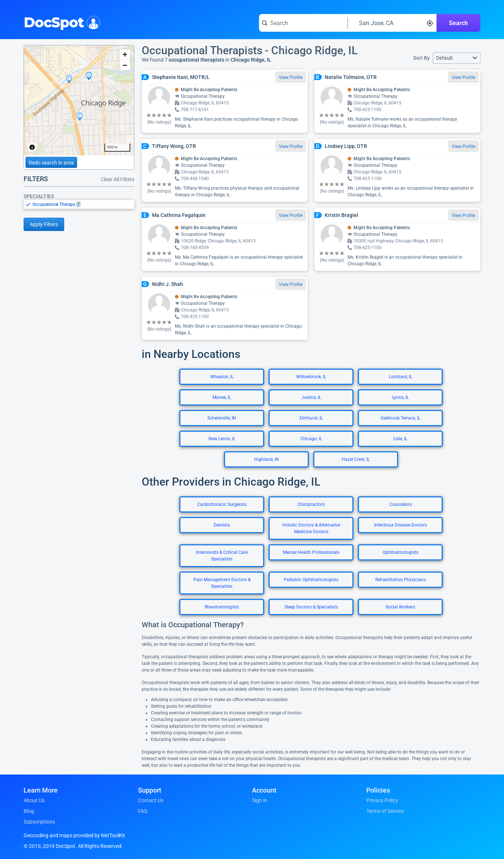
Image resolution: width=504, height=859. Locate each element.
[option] (83, 204)
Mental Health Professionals (311, 552)
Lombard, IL (401, 377)
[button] (457, 58)
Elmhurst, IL (311, 418)
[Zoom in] (125, 54)
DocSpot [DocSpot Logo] (60, 22)
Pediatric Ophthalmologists (311, 580)
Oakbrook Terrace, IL (400, 418)
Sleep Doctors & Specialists (311, 607)
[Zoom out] (125, 65)
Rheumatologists (222, 607)
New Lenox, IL (222, 439)
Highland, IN (267, 459)
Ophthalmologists (401, 552)
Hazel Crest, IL (356, 459)
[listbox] (79, 204)
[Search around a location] (392, 23)
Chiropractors (311, 504)
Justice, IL (311, 397)
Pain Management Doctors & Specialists (222, 583)
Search (458, 23)
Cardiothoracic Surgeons (222, 504)
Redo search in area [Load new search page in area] (51, 163)
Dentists (222, 525)
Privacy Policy (382, 800)
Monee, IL (222, 397)
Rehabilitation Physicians (401, 580)
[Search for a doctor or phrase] (303, 23)
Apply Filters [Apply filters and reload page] (44, 224)
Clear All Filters (118, 179)
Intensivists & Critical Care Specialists (222, 556)
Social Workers (400, 607)
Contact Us (151, 800)
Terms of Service (385, 811)
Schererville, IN (222, 418)
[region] (79, 100)
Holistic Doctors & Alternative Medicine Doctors (311, 528)
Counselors (401, 504)
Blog (29, 811)
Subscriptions (39, 822)
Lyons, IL (401, 397)
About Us (34, 800)
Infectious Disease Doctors (401, 525)
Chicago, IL (311, 439)
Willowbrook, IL (311, 377)
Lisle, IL (400, 439)
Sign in (260, 800)
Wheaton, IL (222, 377)
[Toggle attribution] (32, 147)
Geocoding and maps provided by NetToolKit (74, 835)
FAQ (143, 811)
